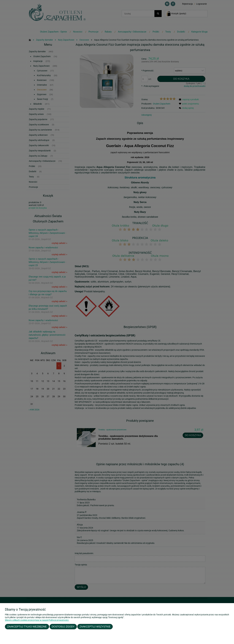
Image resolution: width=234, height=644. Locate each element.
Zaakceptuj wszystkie (95, 627)
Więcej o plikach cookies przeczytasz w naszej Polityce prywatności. (37, 620)
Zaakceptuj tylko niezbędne (27, 627)
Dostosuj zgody (63, 627)
